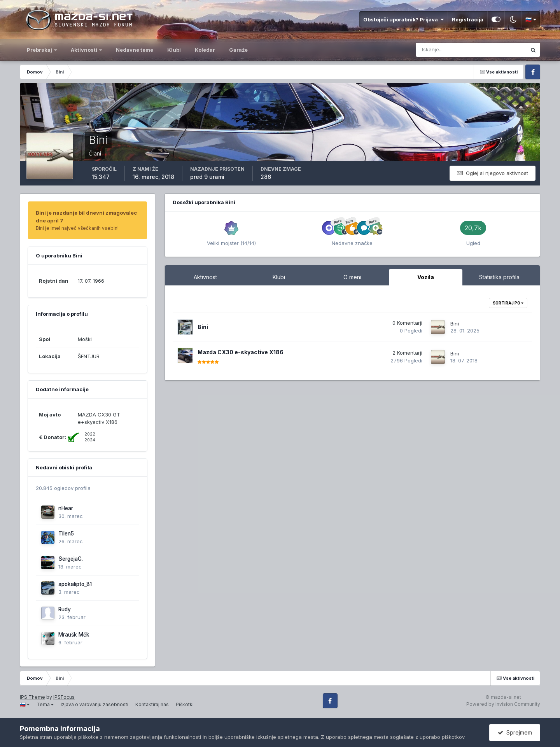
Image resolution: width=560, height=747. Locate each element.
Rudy (65, 609)
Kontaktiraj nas (152, 704)
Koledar (205, 50)
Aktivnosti (85, 50)
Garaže (238, 50)
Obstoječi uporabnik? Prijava (403, 19)
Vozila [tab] (426, 277)
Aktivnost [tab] (205, 277)
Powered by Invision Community (503, 704)
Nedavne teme (135, 50)
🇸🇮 (531, 19)
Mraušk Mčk (74, 635)
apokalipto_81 (75, 584)
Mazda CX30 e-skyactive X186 (241, 352)
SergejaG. (71, 559)
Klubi (174, 50)
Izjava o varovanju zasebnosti (94, 704)
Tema (45, 704)
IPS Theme (32, 697)
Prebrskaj (40, 50)
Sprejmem (515, 732)
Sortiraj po (508, 303)
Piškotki (185, 704)
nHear (66, 508)
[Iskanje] (439, 50)
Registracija (468, 19)
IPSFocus (64, 697)
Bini (203, 327)
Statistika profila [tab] (499, 277)
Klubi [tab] (279, 277)
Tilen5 (66, 534)
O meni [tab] (352, 277)
